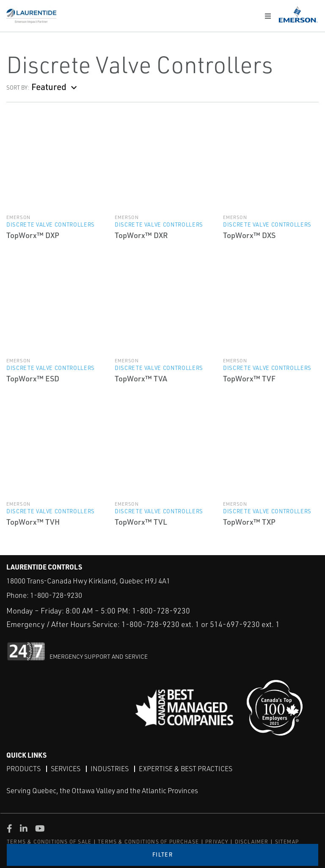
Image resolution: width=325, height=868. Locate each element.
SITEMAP (287, 842)
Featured (49, 86)
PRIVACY (217, 842)
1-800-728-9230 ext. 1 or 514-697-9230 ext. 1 (201, 624)
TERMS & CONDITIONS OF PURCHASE (148, 842)
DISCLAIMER (252, 842)
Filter (162, 854)
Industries (110, 769)
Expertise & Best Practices (186, 769)
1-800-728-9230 (56, 595)
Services (66, 769)
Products (23, 769)
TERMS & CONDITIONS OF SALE (49, 842)
